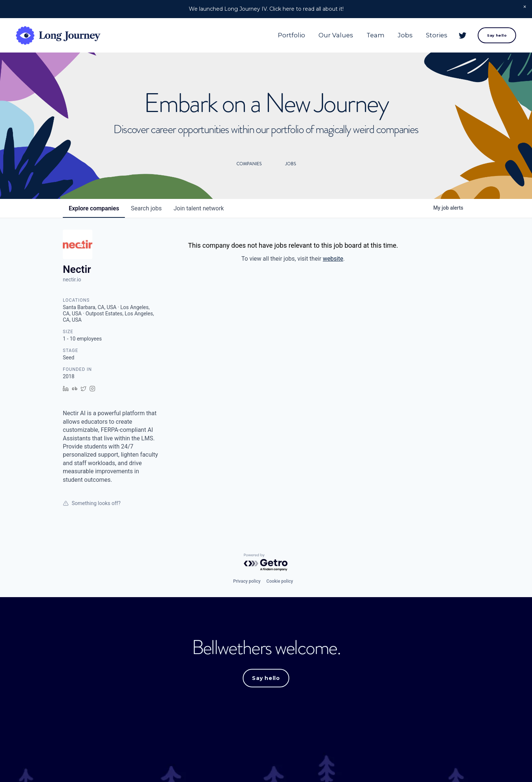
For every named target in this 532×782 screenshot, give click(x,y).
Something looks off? (92, 503)
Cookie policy (280, 581)
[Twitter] (463, 35)
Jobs (405, 35)
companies (94, 208)
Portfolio (291, 35)
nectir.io (72, 280)
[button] (525, 7)
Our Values (336, 35)
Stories (437, 35)
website (333, 259)
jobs (146, 208)
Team (376, 35)
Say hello (497, 35)
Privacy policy (247, 581)
